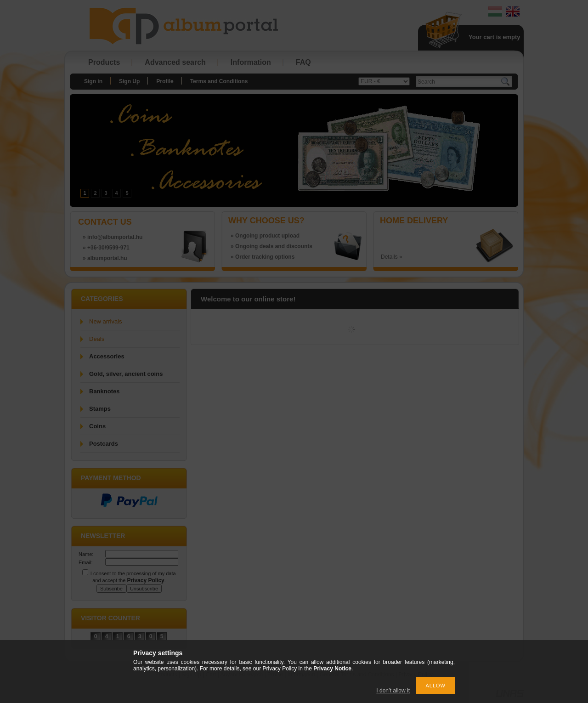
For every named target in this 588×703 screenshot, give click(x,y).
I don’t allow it (393, 691)
